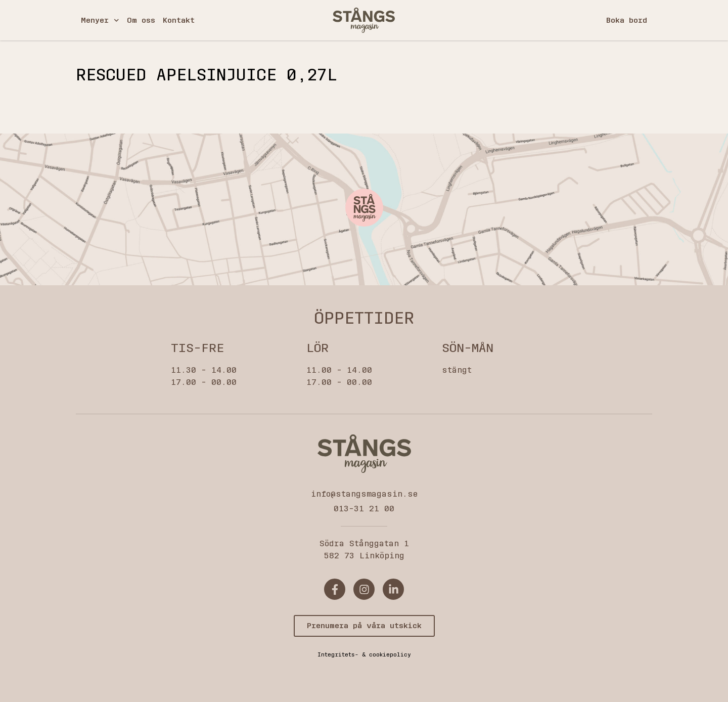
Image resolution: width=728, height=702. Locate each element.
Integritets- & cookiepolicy (364, 655)
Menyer (100, 20)
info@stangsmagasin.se (364, 494)
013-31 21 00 (364, 509)
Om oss (141, 20)
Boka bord (627, 20)
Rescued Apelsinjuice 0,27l (207, 75)
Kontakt (179, 20)
